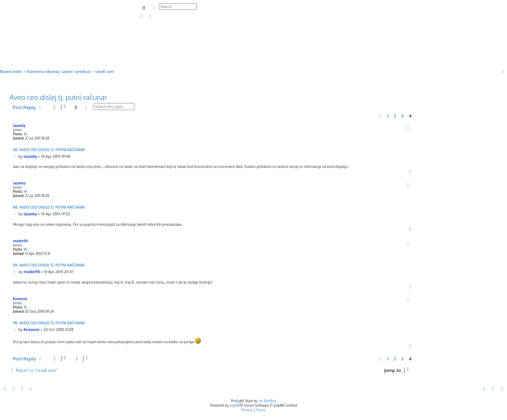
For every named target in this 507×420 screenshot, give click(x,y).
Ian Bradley (267, 401)
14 (25, 134)
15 (25, 307)
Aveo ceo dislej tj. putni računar (58, 97)
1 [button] (388, 116)
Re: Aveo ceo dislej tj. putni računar (49, 150)
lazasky (19, 126)
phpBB (235, 405)
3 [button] (402, 116)
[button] (380, 116)
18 (25, 249)
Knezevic (20, 299)
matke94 (20, 241)
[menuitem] (142, 16)
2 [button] (395, 116)
